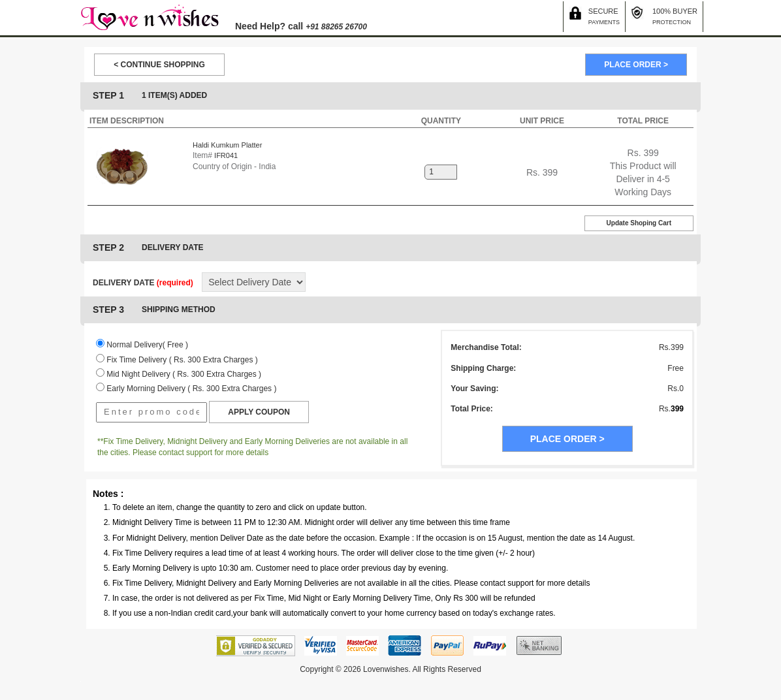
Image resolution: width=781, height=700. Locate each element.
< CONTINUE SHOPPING (159, 65)
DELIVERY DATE (143, 283)
